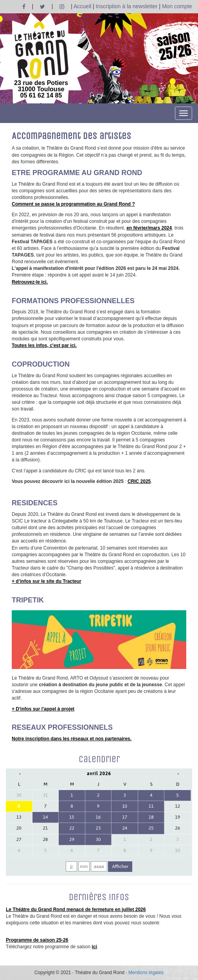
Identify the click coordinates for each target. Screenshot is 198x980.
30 (19, 795)
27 (19, 839)
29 (72, 839)
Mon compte (177, 6)
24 (125, 828)
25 (151, 828)
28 (45, 839)
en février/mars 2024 (149, 228)
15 (72, 817)
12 (177, 806)
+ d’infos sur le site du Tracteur (47, 581)
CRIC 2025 (139, 481)
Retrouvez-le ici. (30, 282)
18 (151, 817)
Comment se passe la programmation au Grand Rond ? (73, 204)
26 (177, 828)
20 (19, 828)
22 (72, 828)
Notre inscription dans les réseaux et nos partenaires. (72, 739)
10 (125, 806)
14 (45, 817)
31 (45, 795)
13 (19, 817)
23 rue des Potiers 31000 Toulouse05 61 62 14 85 (41, 60)
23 (98, 828)
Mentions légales (146, 973)
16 (98, 817)
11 (151, 806)
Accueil (82, 6)
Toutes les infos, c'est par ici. (44, 345)
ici (94, 947)
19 (177, 817)
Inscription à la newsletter (127, 6)
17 (125, 817)
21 (45, 828)
